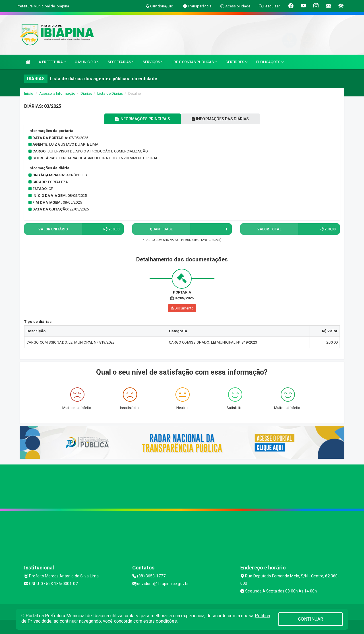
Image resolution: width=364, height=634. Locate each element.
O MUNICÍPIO (87, 62)
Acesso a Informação (57, 93)
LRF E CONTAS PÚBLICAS (194, 62)
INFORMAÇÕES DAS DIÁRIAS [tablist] (222, 119)
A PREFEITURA (52, 62)
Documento (182, 308)
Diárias (86, 93)
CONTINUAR (311, 619)
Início (29, 93)
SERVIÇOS (153, 62)
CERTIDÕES (236, 62)
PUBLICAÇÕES (270, 62)
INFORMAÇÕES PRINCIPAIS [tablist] (141, 119)
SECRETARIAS (121, 62)
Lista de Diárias (110, 93)
